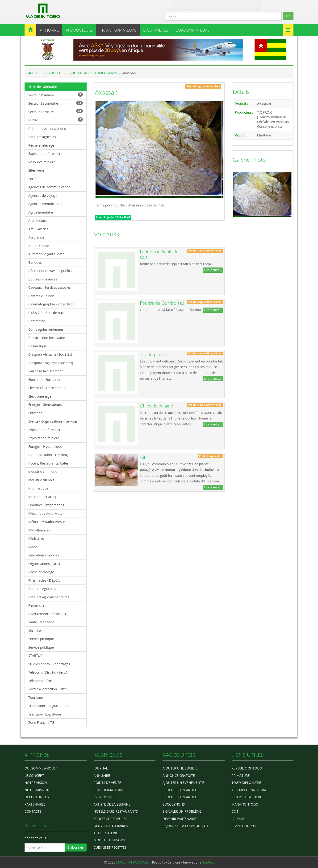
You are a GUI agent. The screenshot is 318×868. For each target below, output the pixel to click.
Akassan (106, 92)
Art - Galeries (38, 229)
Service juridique (41, 639)
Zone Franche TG (41, 722)
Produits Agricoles (42, 589)
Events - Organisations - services (53, 421)
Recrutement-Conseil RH (47, 614)
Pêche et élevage (41, 145)
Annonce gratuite (179, 775)
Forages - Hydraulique (45, 446)
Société (34, 179)
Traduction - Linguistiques (48, 706)
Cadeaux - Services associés (49, 287)
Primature (241, 775)
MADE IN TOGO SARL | (134, 862)
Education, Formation (45, 380)
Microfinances (39, 530)
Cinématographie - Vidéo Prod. (52, 304)
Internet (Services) (42, 497)
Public (56, 120)
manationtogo (245, 804)
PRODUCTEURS (79, 30)
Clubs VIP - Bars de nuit (46, 313)
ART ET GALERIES (107, 833)
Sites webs (36, 170)
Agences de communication (50, 187)
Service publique (41, 647)
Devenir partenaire (179, 819)
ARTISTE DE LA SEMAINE (112, 804)
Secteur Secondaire (56, 103)
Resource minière (42, 162)
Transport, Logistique (45, 714)
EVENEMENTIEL (105, 797)
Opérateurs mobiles (44, 555)
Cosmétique (38, 346)
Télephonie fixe (40, 681)
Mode (33, 547)
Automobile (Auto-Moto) (47, 254)
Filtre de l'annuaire (43, 87)
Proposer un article (180, 790)
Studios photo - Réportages (49, 664)
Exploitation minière (44, 438)
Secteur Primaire (56, 95)
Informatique (38, 488)
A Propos (179, 4)
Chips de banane (157, 406)
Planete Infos (244, 826)
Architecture (38, 220)
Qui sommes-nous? (41, 768)
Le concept (34, 775)
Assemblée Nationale (250, 790)
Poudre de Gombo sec (162, 303)
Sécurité (35, 631)
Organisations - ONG (44, 564)
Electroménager (40, 396)
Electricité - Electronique (47, 388)
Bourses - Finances (43, 279)
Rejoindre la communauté (186, 826)
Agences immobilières (45, 204)
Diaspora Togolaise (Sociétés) (51, 363)
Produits (54, 73)
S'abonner (75, 847)
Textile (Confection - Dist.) (48, 689)
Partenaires (35, 804)
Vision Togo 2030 (246, 797)
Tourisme (36, 697)
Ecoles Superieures (111, 819)
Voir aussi (107, 234)
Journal (101, 768)
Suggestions (174, 804)
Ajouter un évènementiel (184, 783)
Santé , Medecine (41, 622)
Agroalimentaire (41, 212)
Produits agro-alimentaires (92, 73)
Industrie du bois (41, 480)
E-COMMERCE (156, 30)
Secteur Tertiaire (56, 112)
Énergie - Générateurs (45, 405)
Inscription (241, 4)
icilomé (238, 819)
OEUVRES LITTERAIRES (111, 826)
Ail (142, 457)
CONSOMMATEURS (192, 30)
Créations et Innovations (47, 129)
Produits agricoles (42, 137)
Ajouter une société (180, 768)
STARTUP (35, 656)
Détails (241, 92)
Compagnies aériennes (46, 329)
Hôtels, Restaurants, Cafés (48, 463)
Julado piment (154, 354)
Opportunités (37, 797)
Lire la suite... (213, 270)
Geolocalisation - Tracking (48, 455)
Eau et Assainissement (46, 371)
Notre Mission (37, 790)
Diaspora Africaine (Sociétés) (50, 354)
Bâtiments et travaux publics (50, 271)
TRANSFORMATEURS (118, 30)
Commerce (37, 321)
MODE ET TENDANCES (111, 840)
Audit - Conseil (39, 246)
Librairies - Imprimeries (46, 505)
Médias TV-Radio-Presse (47, 522)
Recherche (36, 605)
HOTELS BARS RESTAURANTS (116, 811)
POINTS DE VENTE (107, 783)
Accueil (35, 73)
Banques (35, 262)
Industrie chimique (43, 471)
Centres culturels (41, 296)
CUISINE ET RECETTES (110, 847)
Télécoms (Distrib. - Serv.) (48, 672)
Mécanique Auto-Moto (46, 513)
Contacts (33, 811)
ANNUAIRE (49, 30)
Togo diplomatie (246, 783)
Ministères (36, 538)
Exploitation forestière (45, 154)
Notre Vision (36, 783)
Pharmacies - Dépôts (44, 580)
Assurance (36, 237)
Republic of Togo (247, 768)
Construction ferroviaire (47, 338)
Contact (194, 4)
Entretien (35, 413)
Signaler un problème (182, 811)
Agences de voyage (43, 195)
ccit (235, 811)
